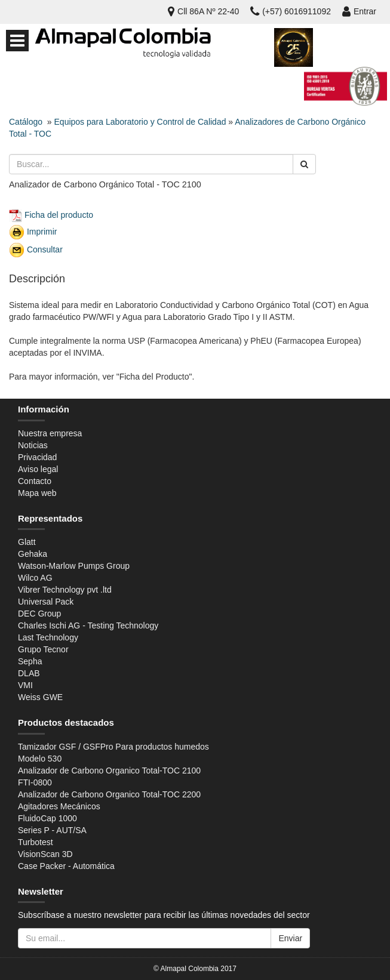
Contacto (35, 481)
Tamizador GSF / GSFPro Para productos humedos (113, 747)
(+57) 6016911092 (291, 11)
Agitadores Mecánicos (59, 806)
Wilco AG (35, 578)
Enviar (290, 938)
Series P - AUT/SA (52, 830)
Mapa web (37, 493)
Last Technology (48, 637)
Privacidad (37, 457)
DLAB (29, 673)
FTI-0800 (35, 782)
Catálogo (26, 122)
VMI (25, 685)
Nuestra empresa (50, 433)
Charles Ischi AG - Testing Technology (88, 625)
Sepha (30, 661)
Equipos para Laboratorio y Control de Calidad (140, 122)
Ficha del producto (59, 214)
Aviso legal (38, 469)
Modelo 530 (40, 759)
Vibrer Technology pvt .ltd (65, 590)
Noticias (33, 445)
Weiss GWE (40, 697)
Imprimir (42, 231)
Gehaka (33, 554)
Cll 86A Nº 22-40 (203, 11)
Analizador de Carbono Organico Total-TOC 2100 (109, 771)
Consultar (45, 249)
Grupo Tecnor (43, 649)
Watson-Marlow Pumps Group (74, 566)
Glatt (27, 542)
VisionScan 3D (45, 854)
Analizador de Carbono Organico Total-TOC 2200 (109, 794)
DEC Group (39, 614)
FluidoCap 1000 (47, 818)
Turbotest (36, 842)
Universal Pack (46, 602)
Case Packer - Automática (66, 866)
